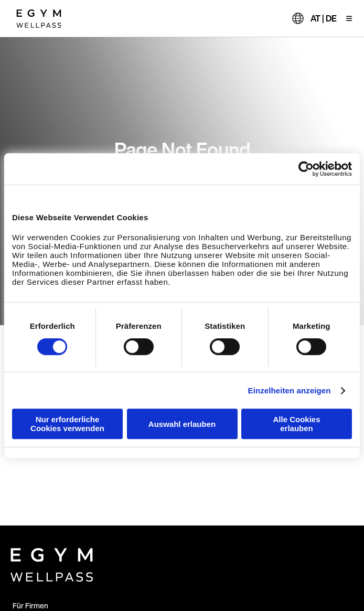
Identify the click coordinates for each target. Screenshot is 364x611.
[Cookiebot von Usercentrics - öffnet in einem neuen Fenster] (306, 169)
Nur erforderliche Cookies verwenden (67, 424)
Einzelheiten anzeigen (290, 390)
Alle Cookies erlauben (296, 424)
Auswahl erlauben (182, 424)
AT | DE (324, 18)
